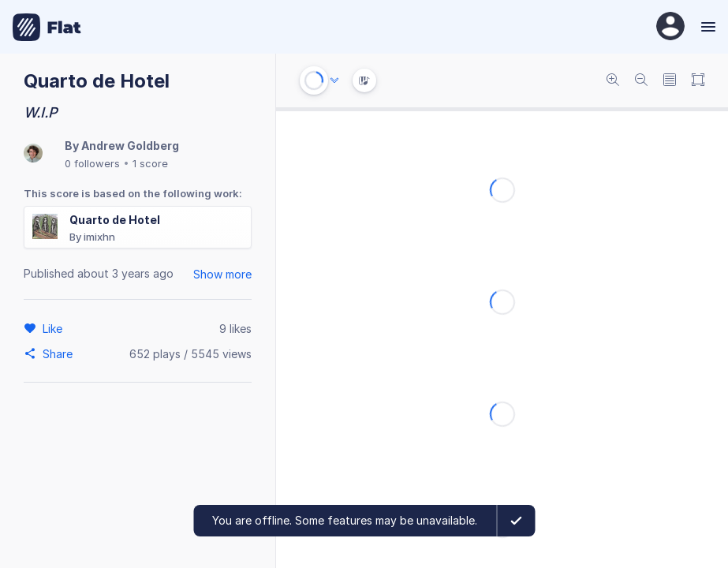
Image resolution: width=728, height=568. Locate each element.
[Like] (55, 328)
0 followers (92, 163)
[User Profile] (670, 27)
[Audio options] (334, 80)
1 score (150, 163)
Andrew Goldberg (130, 146)
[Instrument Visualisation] (364, 80)
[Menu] (706, 27)
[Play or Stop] (314, 80)
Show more (222, 274)
